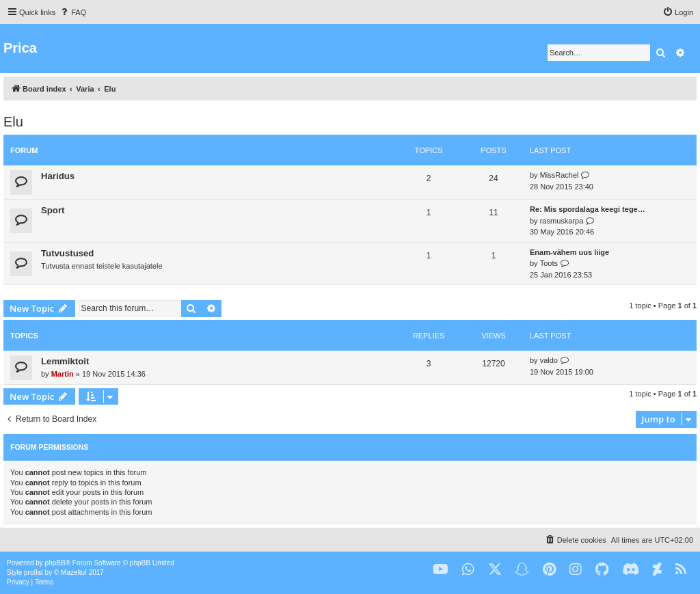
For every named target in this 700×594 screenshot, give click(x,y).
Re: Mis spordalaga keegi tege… (588, 209)
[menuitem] (72, 12)
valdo (549, 360)
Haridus (58, 176)
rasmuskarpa (562, 221)
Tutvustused (67, 253)
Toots (549, 263)
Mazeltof (74, 572)
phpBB (55, 563)
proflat (33, 572)
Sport (53, 210)
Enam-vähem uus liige (569, 252)
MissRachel (560, 175)
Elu (13, 122)
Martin (63, 374)
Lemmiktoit (65, 361)
